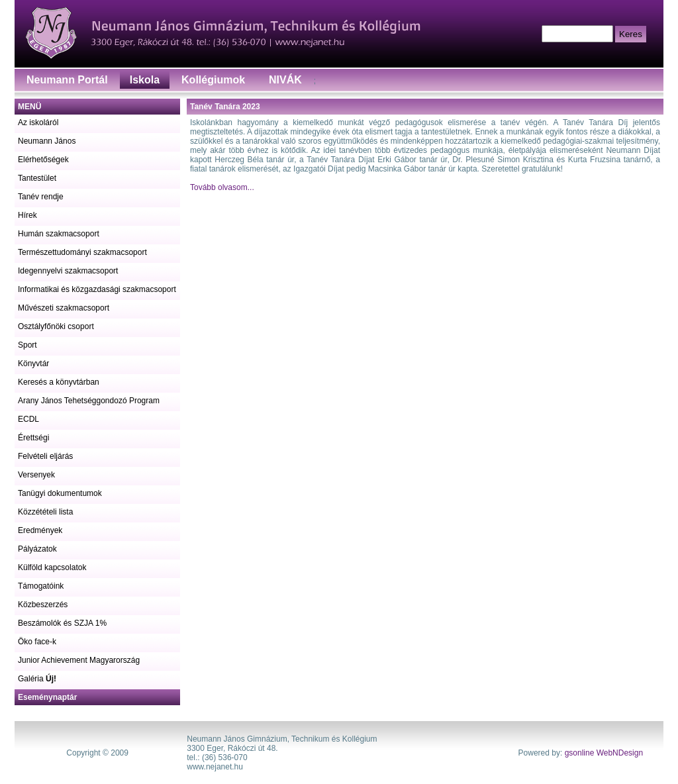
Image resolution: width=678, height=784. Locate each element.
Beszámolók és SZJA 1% (62, 623)
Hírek (27, 215)
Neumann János (47, 141)
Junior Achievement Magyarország (79, 660)
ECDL (28, 419)
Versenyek (36, 475)
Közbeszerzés (43, 605)
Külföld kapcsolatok (52, 567)
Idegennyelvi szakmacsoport (68, 271)
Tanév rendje (41, 197)
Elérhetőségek (43, 160)
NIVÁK (285, 80)
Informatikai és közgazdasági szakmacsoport (97, 289)
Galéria (37, 679)
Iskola (145, 80)
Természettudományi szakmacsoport (82, 252)
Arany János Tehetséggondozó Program (89, 401)
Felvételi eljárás (45, 456)
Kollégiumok (213, 80)
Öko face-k (37, 642)
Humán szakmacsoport (59, 234)
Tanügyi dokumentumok (60, 493)
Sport (27, 345)
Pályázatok (37, 549)
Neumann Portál (67, 80)
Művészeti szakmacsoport (64, 308)
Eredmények (40, 530)
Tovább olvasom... (222, 187)
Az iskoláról (38, 122)
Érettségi (33, 438)
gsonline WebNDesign (604, 753)
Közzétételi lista (45, 512)
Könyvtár (33, 364)
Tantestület (37, 178)
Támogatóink (41, 586)
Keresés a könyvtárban (59, 382)
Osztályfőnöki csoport (56, 326)
